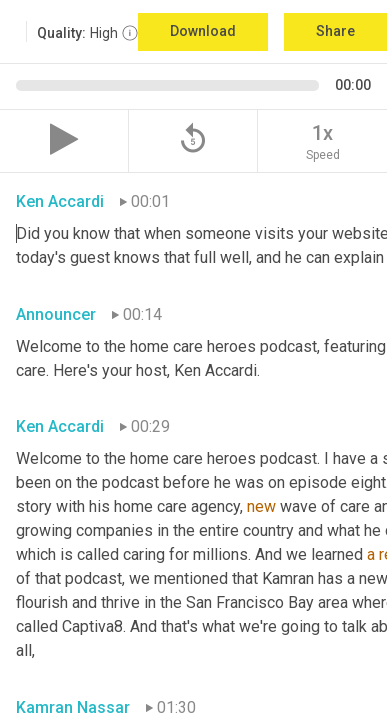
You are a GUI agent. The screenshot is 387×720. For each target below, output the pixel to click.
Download (203, 31)
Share (335, 31)
